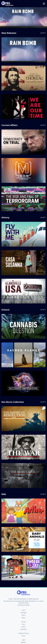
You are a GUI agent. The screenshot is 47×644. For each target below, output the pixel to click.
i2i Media (27, 605)
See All (43, 33)
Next (44, 18)
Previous (3, 18)
